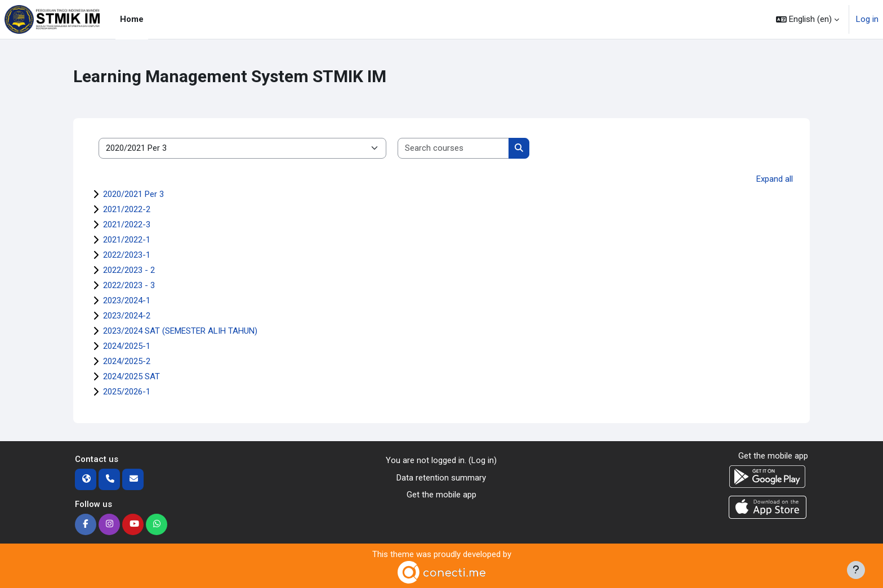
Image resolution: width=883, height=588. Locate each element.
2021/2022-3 (127, 225)
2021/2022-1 (127, 240)
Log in (867, 19)
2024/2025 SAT (131, 376)
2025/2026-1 (127, 392)
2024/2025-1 (127, 346)
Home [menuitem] (132, 19)
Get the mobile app (441, 495)
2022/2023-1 (127, 255)
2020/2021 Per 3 (133, 194)
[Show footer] (856, 570)
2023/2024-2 (127, 316)
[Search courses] (454, 148)
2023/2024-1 (127, 300)
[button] (808, 19)
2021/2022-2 (127, 209)
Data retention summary (441, 478)
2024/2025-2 (127, 361)
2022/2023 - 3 (129, 285)
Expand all (775, 179)
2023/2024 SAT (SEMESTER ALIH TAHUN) (180, 331)
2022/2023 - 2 (129, 270)
